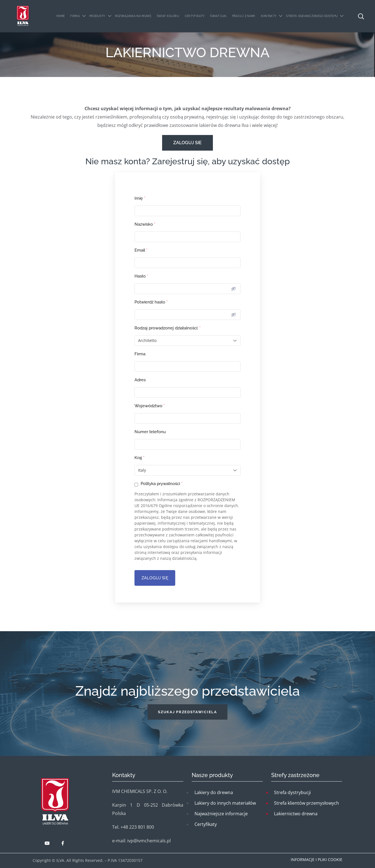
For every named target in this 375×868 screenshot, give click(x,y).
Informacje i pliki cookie (317, 859)
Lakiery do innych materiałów (225, 803)
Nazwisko (145, 224)
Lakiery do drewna (214, 792)
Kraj (140, 458)
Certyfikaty (206, 824)
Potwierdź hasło (151, 302)
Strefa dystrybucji (292, 792)
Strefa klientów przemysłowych (307, 803)
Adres (140, 380)
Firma (140, 354)
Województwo (150, 406)
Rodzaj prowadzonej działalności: (168, 328)
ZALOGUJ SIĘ (155, 578)
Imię (140, 198)
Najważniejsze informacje (221, 814)
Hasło (141, 276)
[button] (187, 712)
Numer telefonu (150, 432)
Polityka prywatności (158, 484)
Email (141, 250)
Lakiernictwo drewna (296, 814)
